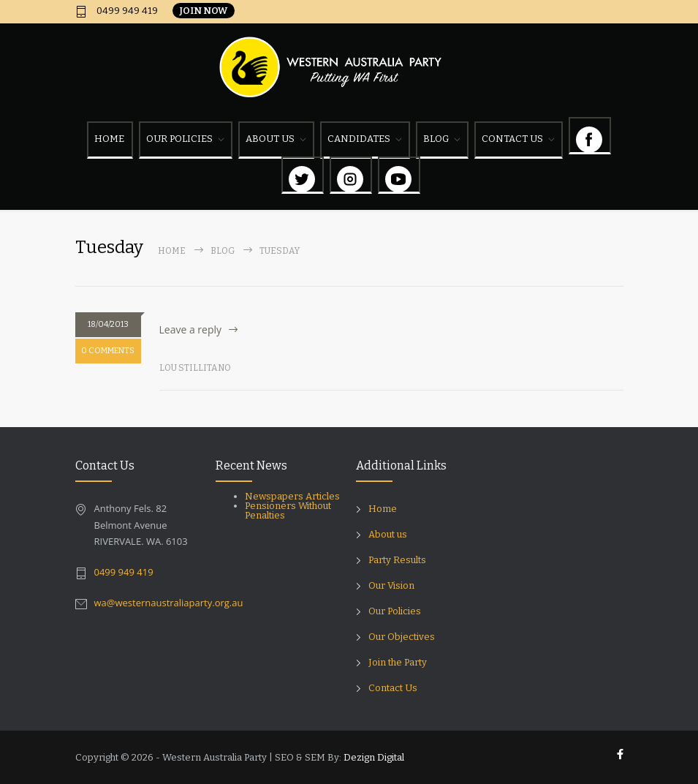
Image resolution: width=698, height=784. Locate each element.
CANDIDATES (359, 139)
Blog (223, 251)
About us (388, 534)
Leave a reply (191, 329)
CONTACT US (512, 139)
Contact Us (393, 688)
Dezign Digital (374, 757)
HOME (109, 139)
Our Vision (391, 585)
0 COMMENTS (108, 351)
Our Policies (395, 611)
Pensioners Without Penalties (288, 510)
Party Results (397, 560)
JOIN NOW (204, 11)
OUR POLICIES (179, 139)
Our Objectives (402, 637)
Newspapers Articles (292, 496)
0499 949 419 (126, 11)
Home (172, 251)
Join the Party (398, 662)
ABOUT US (270, 139)
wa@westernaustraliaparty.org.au (169, 603)
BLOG (436, 139)
